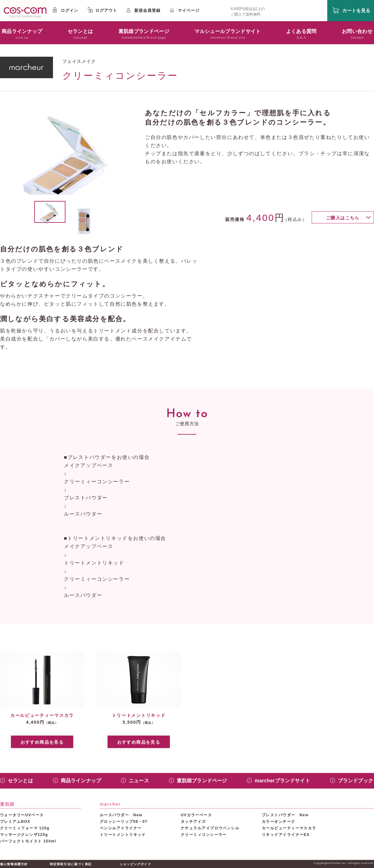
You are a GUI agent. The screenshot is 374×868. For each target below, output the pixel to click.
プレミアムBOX (15, 822)
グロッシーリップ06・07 (124, 822)
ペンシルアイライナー (121, 828)
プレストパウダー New (285, 815)
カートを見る (356, 10)
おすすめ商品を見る (42, 742)
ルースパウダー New (121, 815)
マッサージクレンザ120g (24, 835)
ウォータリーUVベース (22, 815)
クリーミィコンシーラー (204, 835)
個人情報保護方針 (14, 864)
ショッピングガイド (135, 864)
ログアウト (106, 10)
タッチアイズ (193, 822)
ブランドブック (355, 781)
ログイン (70, 10)
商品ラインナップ (81, 781)
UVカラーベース (196, 815)
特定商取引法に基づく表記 (71, 864)
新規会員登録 (147, 10)
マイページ (189, 10)
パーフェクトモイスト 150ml (28, 841)
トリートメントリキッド (123, 835)
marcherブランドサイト (282, 781)
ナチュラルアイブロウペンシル (210, 828)
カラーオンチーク (279, 822)
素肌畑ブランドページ (202, 781)
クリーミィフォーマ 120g (25, 828)
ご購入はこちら (343, 218)
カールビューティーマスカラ (289, 828)
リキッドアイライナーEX (286, 835)
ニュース (139, 781)
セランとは (20, 781)
